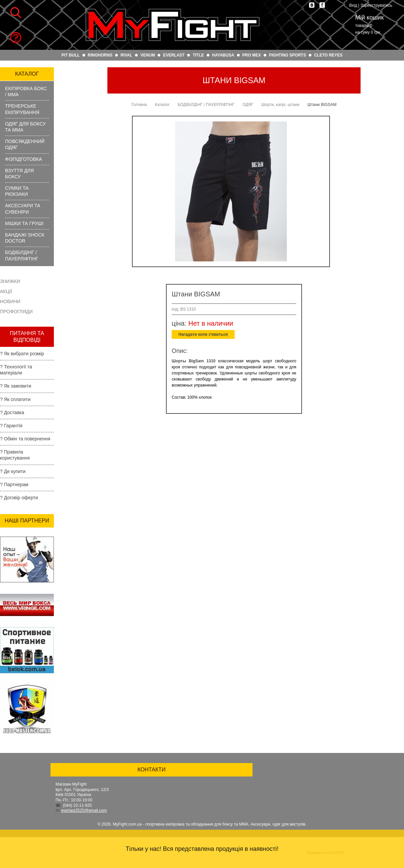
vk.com (312, 5)
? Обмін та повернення (25, 439)
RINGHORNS (100, 55)
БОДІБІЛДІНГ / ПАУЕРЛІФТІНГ (22, 255)
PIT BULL (71, 55)
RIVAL (126, 55)
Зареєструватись (376, 5)
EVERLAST (174, 55)
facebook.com (322, 5)
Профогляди (16, 312)
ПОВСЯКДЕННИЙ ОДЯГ (25, 144)
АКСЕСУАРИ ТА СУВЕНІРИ (23, 209)
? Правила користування (15, 455)
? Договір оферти (19, 498)
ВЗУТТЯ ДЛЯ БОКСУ (20, 174)
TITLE (198, 55)
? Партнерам (14, 484)
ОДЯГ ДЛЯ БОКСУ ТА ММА (25, 127)
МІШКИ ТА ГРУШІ (24, 223)
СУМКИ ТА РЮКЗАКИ (17, 191)
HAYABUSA (223, 55)
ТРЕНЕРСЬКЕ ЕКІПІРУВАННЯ (22, 109)
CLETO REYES (328, 55)
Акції (6, 291)
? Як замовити (16, 386)
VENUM (148, 55)
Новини (10, 301)
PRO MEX (252, 55)
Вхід (353, 5)
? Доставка (12, 412)
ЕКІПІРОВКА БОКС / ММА (26, 92)
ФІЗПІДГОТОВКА (24, 159)
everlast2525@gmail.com (84, 810)
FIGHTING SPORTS (288, 55)
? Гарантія (11, 426)
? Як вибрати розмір (22, 354)
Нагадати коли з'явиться (203, 334)
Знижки (10, 281)
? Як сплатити (15, 399)
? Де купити (13, 471)
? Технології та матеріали (16, 370)
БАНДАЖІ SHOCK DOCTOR (25, 238)
